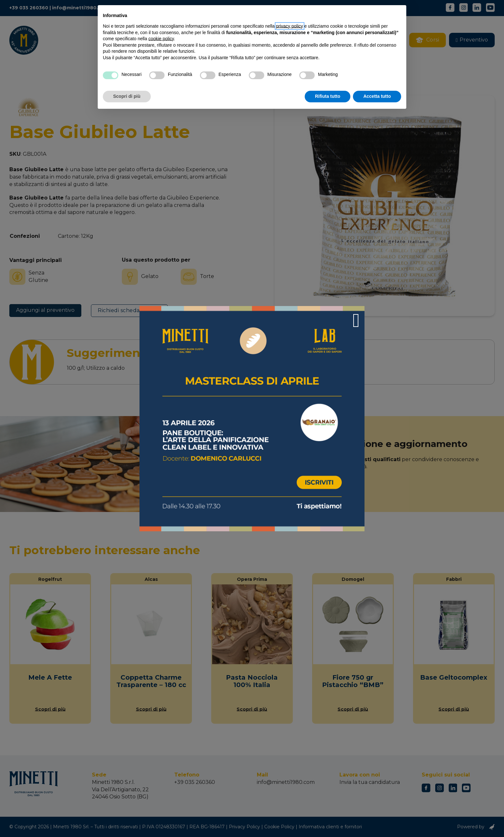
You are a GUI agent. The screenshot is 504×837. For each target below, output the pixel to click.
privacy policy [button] (290, 26)
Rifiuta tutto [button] (328, 96)
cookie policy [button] (161, 39)
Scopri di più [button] (127, 96)
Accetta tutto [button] (377, 96)
